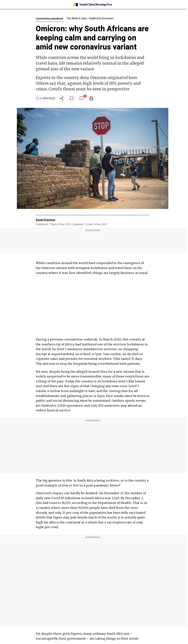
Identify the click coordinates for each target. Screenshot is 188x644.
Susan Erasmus (46, 220)
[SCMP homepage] (93, 5)
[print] (91, 98)
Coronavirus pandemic (50, 19)
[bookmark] (72, 98)
